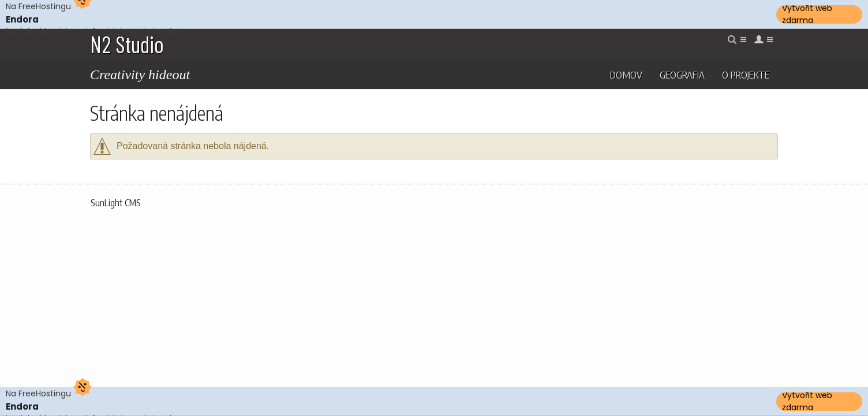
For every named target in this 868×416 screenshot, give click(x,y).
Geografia (682, 75)
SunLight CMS (116, 203)
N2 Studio (127, 44)
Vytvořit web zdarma (807, 14)
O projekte (746, 75)
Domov (626, 75)
